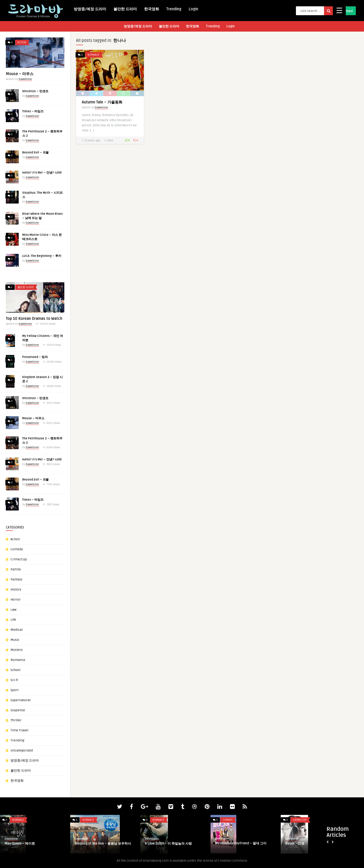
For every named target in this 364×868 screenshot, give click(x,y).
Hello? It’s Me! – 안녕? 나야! (42, 173)
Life (13, 620)
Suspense (18, 710)
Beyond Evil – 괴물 (35, 153)
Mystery (17, 650)
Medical (16, 630)
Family (16, 569)
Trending (174, 9)
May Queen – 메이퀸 (20, 844)
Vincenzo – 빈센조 (35, 91)
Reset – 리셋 (295, 844)
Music (15, 640)
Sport (15, 690)
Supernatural (20, 700)
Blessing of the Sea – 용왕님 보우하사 (103, 844)
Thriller (16, 720)
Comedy (17, 549)
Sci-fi (14, 680)
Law (13, 610)
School (15, 670)
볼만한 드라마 (125, 9)
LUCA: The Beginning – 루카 (42, 256)
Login (193, 9)
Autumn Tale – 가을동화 (102, 102)
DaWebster (25, 79)
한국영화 (152, 9)
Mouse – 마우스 (20, 74)
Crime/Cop (19, 559)
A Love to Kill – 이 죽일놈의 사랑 (168, 844)
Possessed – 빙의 (35, 357)
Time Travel (19, 730)
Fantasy (16, 579)
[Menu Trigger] (339, 10)
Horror (16, 600)
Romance (18, 660)
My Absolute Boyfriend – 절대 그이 (241, 843)
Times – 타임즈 (33, 111)
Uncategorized (22, 750)
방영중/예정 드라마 (90, 9)
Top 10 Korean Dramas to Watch (34, 319)
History (16, 589)
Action (22, 42)
